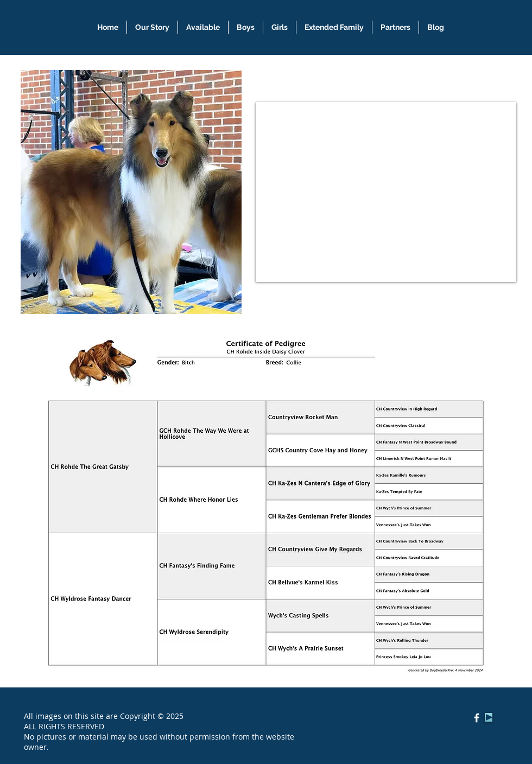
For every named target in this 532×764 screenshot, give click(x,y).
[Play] (489, 717)
